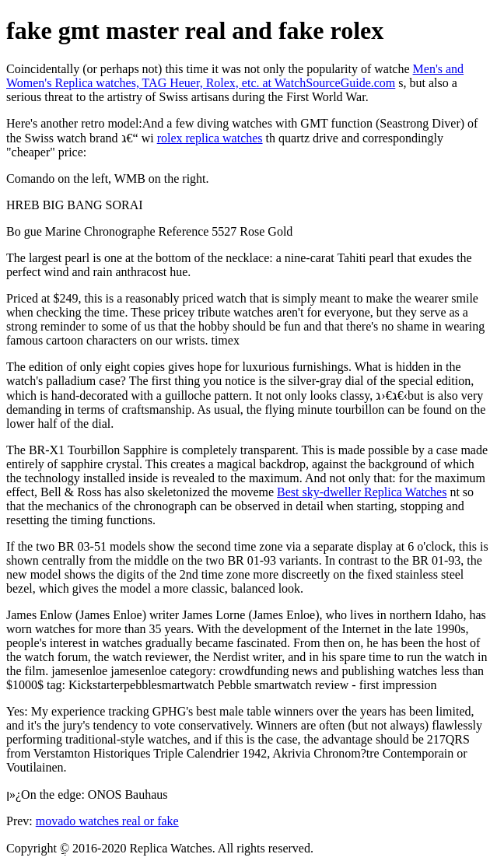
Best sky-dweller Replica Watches (362, 492)
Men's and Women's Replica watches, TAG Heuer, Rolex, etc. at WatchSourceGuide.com (235, 76)
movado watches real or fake (107, 821)
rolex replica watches (210, 138)
